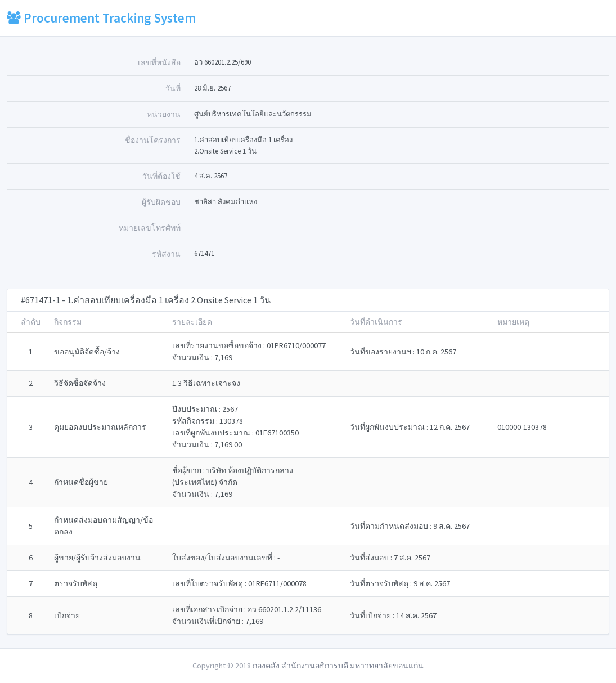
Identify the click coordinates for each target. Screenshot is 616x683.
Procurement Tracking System (101, 18)
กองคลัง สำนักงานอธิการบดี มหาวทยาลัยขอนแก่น (338, 666)
